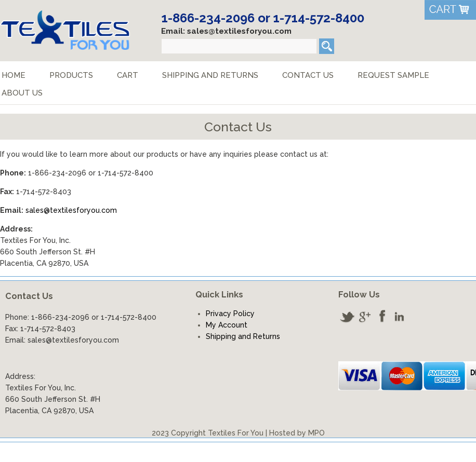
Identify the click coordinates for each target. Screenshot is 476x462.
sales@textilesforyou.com (71, 210)
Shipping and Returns (210, 75)
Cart (128, 75)
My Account (227, 325)
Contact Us (308, 75)
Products (71, 75)
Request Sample (393, 75)
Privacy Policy (230, 314)
